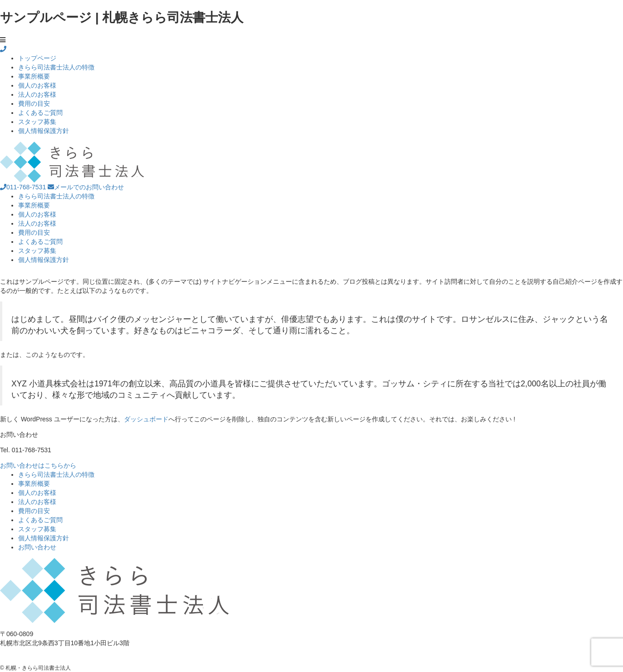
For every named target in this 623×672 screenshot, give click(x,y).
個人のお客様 (37, 85)
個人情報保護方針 (44, 131)
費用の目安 (34, 104)
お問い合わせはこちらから (38, 465)
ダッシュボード (146, 419)
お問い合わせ (37, 547)
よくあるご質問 (40, 113)
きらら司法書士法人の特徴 (56, 67)
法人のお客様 (37, 94)
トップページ (37, 58)
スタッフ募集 (37, 122)
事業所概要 (34, 76)
